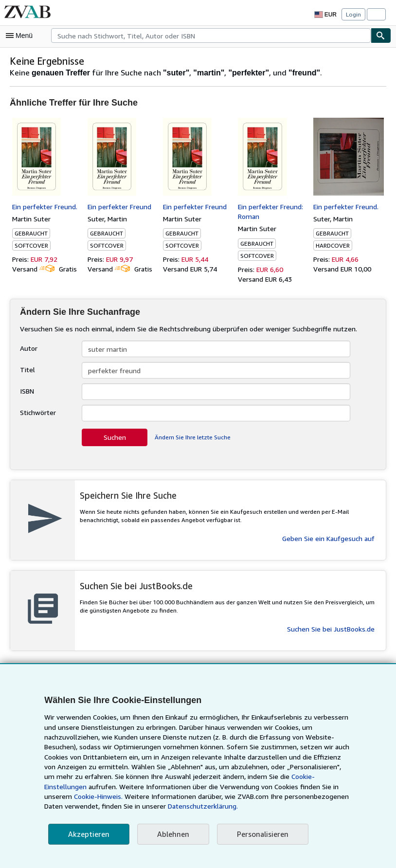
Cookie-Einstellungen (288, 777)
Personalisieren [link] (258, 834)
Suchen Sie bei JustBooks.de (330, 629)
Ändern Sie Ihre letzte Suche (192, 437)
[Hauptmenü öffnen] (21, 36)
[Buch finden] (381, 36)
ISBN (28, 391)
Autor (28, 348)
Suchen (115, 437)
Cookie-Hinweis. (311, 787)
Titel (26, 369)
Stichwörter (37, 412)
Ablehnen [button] (170, 834)
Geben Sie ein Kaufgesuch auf (328, 538)
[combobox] (211, 36)
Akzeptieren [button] (87, 834)
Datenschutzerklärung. (110, 806)
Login (353, 14)
